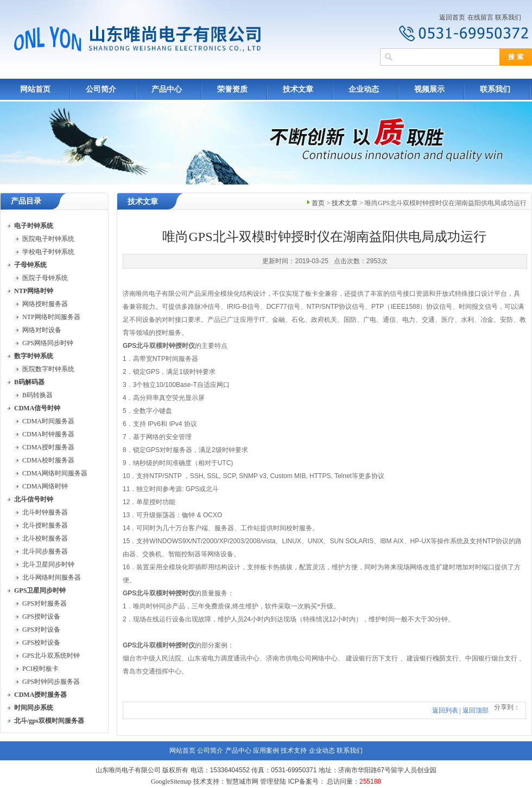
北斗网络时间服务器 (52, 577)
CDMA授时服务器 (48, 447)
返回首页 (452, 17)
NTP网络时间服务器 (51, 317)
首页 (318, 203)
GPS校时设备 (41, 643)
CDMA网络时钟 (45, 486)
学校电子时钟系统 (48, 252)
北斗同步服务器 (45, 551)
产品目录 (26, 201)
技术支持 (294, 751)
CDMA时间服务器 (48, 421)
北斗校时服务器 (45, 538)
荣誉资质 (232, 89)
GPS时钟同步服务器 (51, 682)
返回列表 (445, 710)
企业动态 (364, 89)
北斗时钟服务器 (45, 512)
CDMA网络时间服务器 (55, 473)
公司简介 (101, 89)
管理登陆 (273, 781)
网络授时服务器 (45, 304)
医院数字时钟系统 (48, 369)
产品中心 (167, 89)
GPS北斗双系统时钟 (51, 656)
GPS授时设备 (41, 617)
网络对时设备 (42, 330)
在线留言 (480, 17)
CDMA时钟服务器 (48, 434)
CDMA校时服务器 (48, 460)
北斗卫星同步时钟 (48, 564)
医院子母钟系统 (45, 278)
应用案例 (266, 751)
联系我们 (508, 17)
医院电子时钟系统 (48, 239)
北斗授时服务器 (45, 525)
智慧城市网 (242, 781)
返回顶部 (476, 710)
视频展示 (429, 89)
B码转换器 (37, 395)
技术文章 (298, 89)
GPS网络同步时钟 (48, 343)
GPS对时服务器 (45, 603)
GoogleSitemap (171, 781)
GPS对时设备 (41, 630)
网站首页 (35, 89)
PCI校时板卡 (40, 669)
